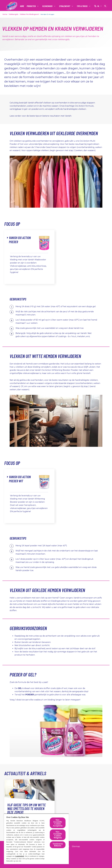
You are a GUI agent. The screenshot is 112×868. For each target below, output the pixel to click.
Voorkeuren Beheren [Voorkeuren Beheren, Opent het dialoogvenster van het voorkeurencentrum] (58, 845)
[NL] (98, 6)
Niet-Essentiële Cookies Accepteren (58, 823)
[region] (36, 839)
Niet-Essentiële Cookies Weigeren (58, 835)
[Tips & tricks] (82, 6)
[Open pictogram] (105, 6)
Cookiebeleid (19, 856)
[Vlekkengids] (47, 6)
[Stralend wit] (65, 6)
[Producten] (31, 6)
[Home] (22, 6)
